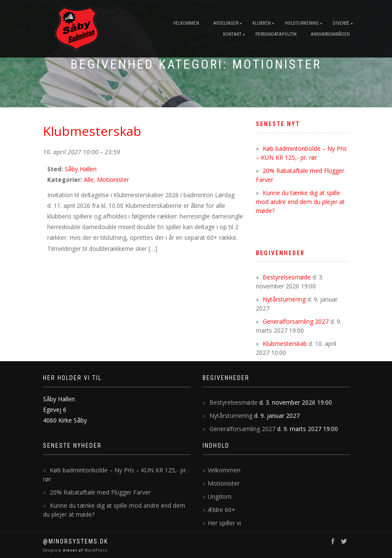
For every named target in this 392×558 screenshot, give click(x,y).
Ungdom (220, 496)
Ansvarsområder (330, 34)
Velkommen (186, 23)
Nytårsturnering (284, 299)
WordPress (95, 550)
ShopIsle (53, 550)
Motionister (113, 180)
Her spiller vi (224, 523)
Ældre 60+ (222, 510)
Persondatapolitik (276, 34)
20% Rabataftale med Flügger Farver (100, 492)
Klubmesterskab (285, 344)
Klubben (262, 23)
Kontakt (232, 34)
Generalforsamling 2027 (296, 321)
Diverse (341, 23)
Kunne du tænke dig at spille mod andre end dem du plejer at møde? (300, 202)
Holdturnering (302, 23)
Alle (89, 180)
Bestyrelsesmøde (287, 277)
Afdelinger (226, 23)
